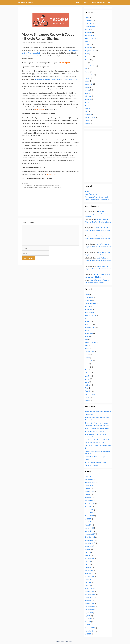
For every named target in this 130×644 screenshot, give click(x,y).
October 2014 (89, 592)
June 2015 (88, 586)
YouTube (87, 123)
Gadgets (87, 45)
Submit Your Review (98, 3)
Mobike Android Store (71, 79)
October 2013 (89, 604)
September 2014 (90, 595)
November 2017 (90, 537)
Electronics (88, 33)
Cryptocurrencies (90, 26)
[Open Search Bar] (109, 3)
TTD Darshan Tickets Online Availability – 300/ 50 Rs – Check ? (42, 185)
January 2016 (89, 570)
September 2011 (90, 610)
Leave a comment (48, 42)
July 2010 (88, 634)
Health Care (88, 48)
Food (86, 42)
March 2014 (88, 601)
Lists (86, 69)
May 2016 (88, 564)
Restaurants (89, 84)
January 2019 (89, 513)
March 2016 (88, 567)
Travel (87, 120)
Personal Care (89, 75)
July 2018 (88, 519)
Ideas (86, 63)
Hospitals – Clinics (90, 51)
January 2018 (89, 531)
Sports (87, 105)
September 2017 (90, 543)
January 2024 (89, 480)
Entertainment (89, 36)
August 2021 (89, 486)
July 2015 (88, 582)
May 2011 (88, 622)
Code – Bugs (89, 20)
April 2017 (88, 555)
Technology (88, 114)
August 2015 (89, 579)
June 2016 (88, 561)
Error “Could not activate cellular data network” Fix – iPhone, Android (43, 187)
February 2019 (89, 510)
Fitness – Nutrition (91, 39)
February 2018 (89, 528)
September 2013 (90, 607)
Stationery (88, 108)
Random (87, 81)
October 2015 (89, 576)
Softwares (88, 96)
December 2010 (90, 628)
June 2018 (88, 522)
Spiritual (87, 102)
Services (26, 183)
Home (78, 3)
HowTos (87, 60)
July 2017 (88, 549)
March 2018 (88, 525)
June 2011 (88, 619)
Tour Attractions (90, 117)
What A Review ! (26, 3)
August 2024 (89, 476)
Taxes (86, 111)
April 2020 (88, 495)
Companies (88, 23)
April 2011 (88, 625)
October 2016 (89, 558)
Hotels (87, 54)
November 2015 (90, 573)
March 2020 (88, 498)
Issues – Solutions (90, 66)
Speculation (88, 99)
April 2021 (88, 489)
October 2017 (89, 540)
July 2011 (88, 616)
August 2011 (89, 613)
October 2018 (89, 516)
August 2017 (89, 546)
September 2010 (90, 631)
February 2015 (89, 588)
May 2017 (88, 552)
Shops (87, 93)
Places (87, 78)
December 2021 (90, 483)
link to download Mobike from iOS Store (47, 79)
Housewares (89, 57)
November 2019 (90, 504)
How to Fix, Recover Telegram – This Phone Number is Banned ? (97, 214)
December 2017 (90, 534)
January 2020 (89, 501)
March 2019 (88, 507)
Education (88, 29)
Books (87, 17)
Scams (87, 87)
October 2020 (89, 492)
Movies (87, 72)
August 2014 (89, 598)
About (86, 3)
